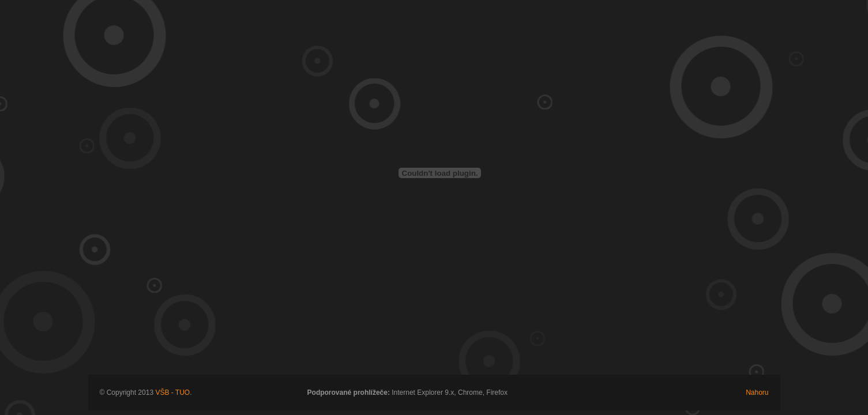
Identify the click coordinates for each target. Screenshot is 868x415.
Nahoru (757, 393)
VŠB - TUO (172, 393)
